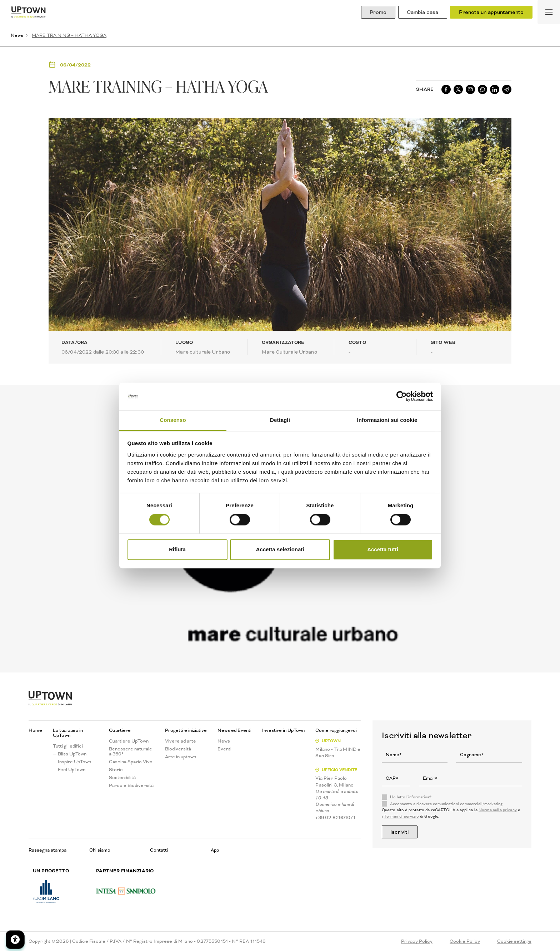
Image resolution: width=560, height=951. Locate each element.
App (215, 850)
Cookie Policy (465, 941)
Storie (116, 770)
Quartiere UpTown (129, 741)
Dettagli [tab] (280, 420)
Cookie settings (514, 941)
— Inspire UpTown (72, 762)
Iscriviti (400, 832)
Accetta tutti (383, 549)
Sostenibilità (122, 778)
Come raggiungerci (336, 730)
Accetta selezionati (280, 549)
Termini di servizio (401, 816)
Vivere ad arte (181, 741)
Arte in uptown (181, 757)
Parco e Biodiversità (131, 785)
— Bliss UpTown (70, 754)
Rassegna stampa (47, 850)
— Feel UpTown (69, 770)
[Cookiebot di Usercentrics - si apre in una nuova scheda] (402, 396)
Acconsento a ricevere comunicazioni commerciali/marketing (446, 804)
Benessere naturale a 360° (131, 752)
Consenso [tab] (173, 420)
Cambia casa (422, 12)
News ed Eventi (234, 730)
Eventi (224, 749)
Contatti (159, 850)
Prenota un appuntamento (491, 12)
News (17, 35)
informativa (419, 797)
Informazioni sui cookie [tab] (387, 420)
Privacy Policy (417, 941)
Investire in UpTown (283, 730)
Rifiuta (177, 549)
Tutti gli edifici (68, 746)
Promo (378, 12)
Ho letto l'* (411, 797)
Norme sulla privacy (498, 810)
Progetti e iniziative (186, 730)
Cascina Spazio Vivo (131, 762)
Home (35, 730)
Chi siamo (100, 850)
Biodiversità (178, 749)
